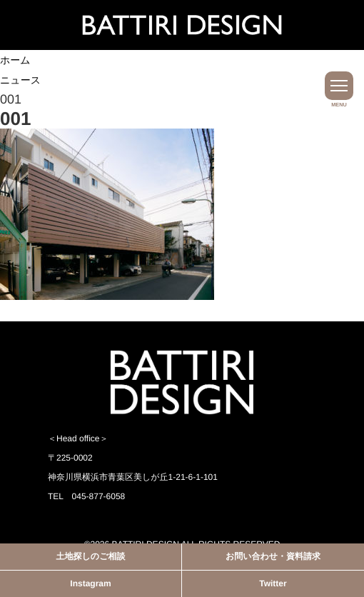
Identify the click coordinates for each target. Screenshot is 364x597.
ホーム (15, 60)
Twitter (273, 583)
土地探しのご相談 (91, 556)
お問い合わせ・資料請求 (273, 556)
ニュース (20, 80)
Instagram (90, 583)
